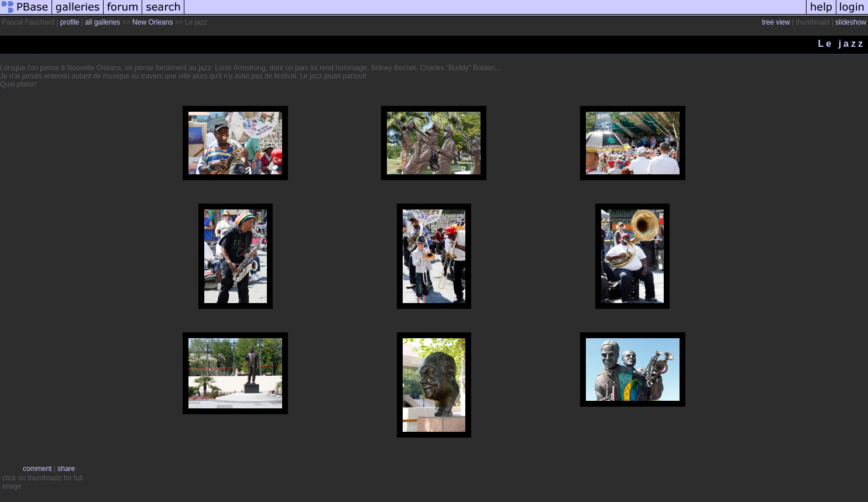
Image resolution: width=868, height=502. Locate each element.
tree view (776, 22)
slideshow (851, 22)
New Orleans (152, 22)
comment (37, 469)
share (66, 469)
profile (70, 22)
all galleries (102, 22)
